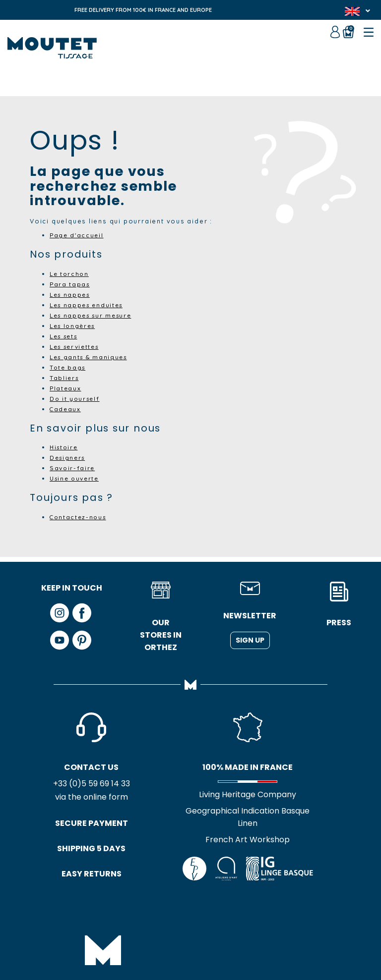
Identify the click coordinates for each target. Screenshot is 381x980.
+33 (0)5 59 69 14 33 (72, 784)
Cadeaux (66, 409)
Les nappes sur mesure (94, 315)
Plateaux (66, 388)
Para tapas (71, 284)
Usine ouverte (76, 478)
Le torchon (70, 273)
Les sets (66, 336)
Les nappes (72, 294)
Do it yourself (76, 398)
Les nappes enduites (89, 305)
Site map (195, 936)
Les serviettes (77, 346)
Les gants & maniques (92, 357)
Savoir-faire (73, 468)
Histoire (65, 447)
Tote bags (68, 367)
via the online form (72, 798)
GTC (163, 936)
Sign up (250, 640)
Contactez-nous (80, 517)
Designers (69, 457)
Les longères (75, 326)
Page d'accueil (78, 235)
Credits (233, 936)
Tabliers (65, 378)
